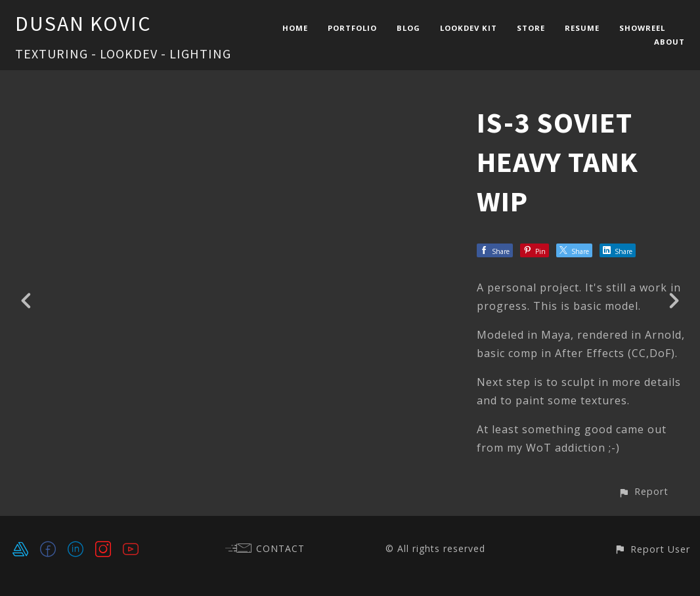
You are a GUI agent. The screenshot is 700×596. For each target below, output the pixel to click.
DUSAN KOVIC (83, 24)
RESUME (582, 28)
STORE (531, 28)
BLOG (408, 28)
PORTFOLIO (352, 28)
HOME (295, 28)
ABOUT (669, 42)
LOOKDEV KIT (469, 28)
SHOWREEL (642, 28)
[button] (643, 491)
